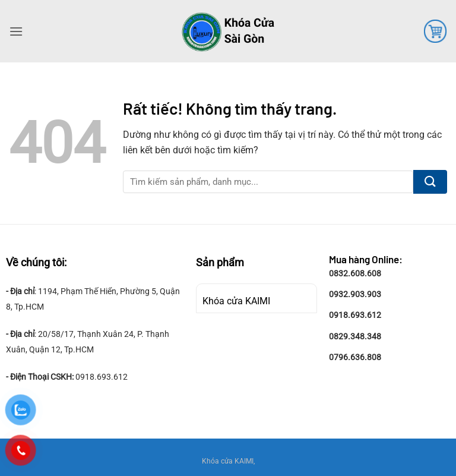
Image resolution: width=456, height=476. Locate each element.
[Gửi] (430, 182)
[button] (16, 31)
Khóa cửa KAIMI (236, 301)
